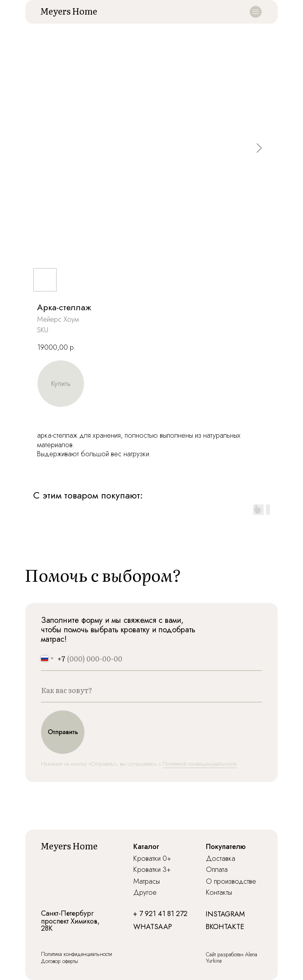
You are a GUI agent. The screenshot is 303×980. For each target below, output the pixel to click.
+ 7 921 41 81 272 (160, 914)
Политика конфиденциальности (77, 954)
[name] (151, 691)
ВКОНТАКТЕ (225, 927)
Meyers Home (69, 11)
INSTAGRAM (225, 914)
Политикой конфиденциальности (200, 764)
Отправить (63, 732)
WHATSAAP (153, 927)
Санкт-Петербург (67, 913)
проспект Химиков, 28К (70, 925)
